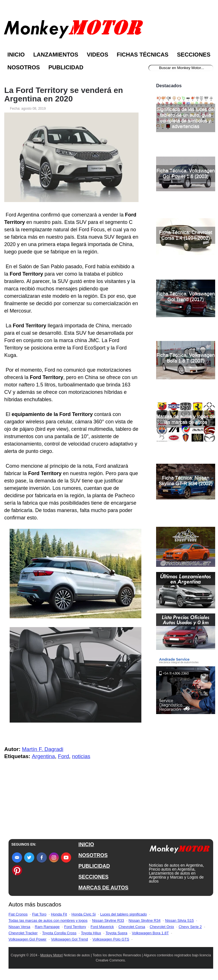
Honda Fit (59, 914)
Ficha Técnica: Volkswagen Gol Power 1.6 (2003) (186, 173)
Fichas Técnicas (142, 55)
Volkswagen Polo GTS (111, 939)
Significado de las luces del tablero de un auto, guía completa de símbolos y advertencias (185, 118)
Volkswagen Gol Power (28, 939)
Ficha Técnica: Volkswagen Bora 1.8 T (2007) (186, 358)
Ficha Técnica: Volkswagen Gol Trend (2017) (186, 297)
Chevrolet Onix (162, 927)
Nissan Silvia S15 (180, 920)
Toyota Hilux (91, 933)
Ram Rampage (47, 927)
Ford (63, 756)
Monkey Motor (51, 955)
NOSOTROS (93, 855)
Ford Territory (75, 927)
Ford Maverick (102, 927)
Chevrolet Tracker (23, 933)
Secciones (194, 55)
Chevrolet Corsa (132, 927)
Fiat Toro (39, 914)
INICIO (86, 844)
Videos (98, 55)
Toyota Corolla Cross (59, 933)
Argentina (43, 756)
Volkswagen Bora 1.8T (150, 933)
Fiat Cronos (18, 914)
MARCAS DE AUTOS (103, 888)
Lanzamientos (56, 55)
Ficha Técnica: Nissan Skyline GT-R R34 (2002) (186, 481)
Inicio (16, 55)
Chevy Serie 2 (190, 927)
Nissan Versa (19, 927)
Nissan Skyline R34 (145, 920)
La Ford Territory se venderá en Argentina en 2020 (64, 95)
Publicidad (66, 67)
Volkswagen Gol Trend (70, 939)
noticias (81, 756)
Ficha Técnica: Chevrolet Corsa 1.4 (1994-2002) (186, 235)
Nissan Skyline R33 (108, 920)
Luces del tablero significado (123, 914)
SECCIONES (93, 877)
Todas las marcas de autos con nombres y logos (48, 920)
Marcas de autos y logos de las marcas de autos (186, 419)
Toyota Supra (117, 933)
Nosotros (24, 67)
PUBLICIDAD (94, 866)
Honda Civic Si (84, 914)
